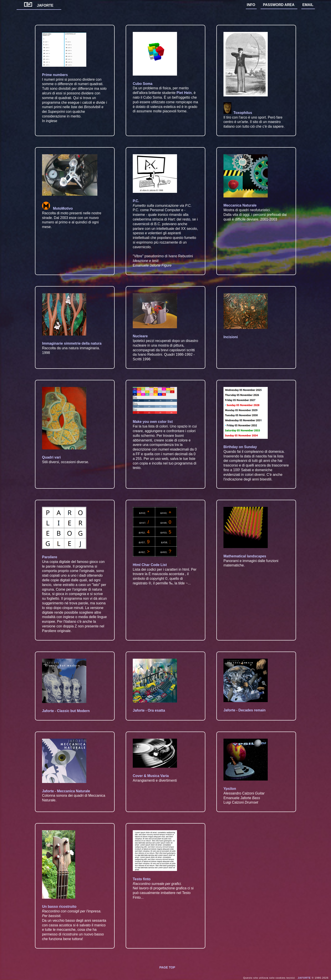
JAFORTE (39, 5)
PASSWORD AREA (279, 5)
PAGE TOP (167, 967)
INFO (251, 5)
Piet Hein (184, 93)
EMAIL (308, 5)
